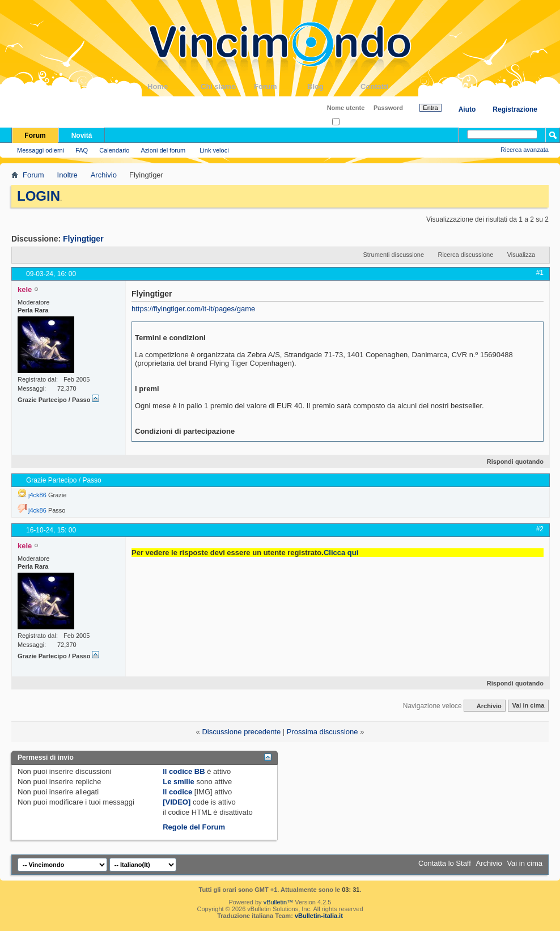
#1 (540, 273)
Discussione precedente (241, 732)
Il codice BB (184, 771)
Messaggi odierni (41, 150)
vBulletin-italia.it (319, 916)
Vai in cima (528, 706)
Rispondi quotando (510, 462)
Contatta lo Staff (445, 863)
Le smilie (179, 782)
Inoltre (67, 175)
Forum (281, 86)
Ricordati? (349, 122)
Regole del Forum (194, 827)
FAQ (82, 150)
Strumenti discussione (393, 255)
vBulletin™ (279, 902)
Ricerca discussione (465, 255)
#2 (540, 529)
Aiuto (467, 109)
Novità (82, 136)
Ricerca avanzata (525, 150)
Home (174, 86)
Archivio (104, 175)
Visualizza (521, 255)
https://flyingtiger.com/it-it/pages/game (193, 309)
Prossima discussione (323, 732)
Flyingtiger (83, 239)
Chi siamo (227, 86)
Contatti (387, 86)
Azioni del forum (163, 150)
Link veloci (214, 150)
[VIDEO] (177, 802)
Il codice (177, 792)
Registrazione (515, 109)
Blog (334, 86)
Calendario (114, 150)
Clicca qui (341, 553)
